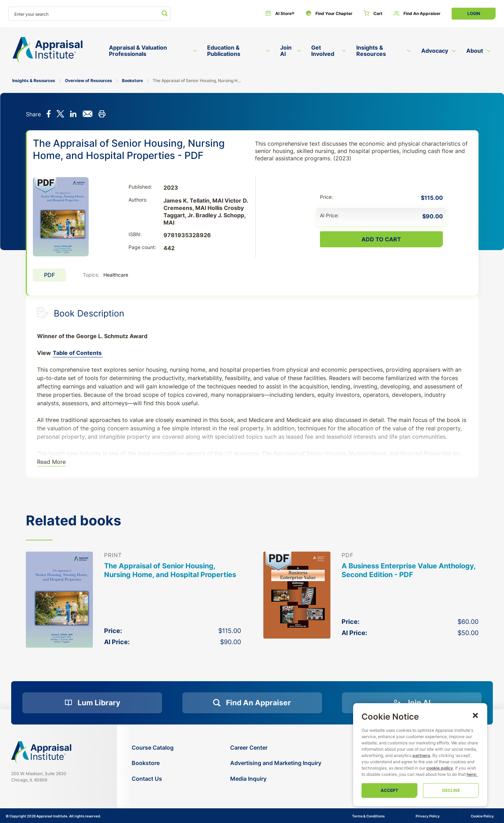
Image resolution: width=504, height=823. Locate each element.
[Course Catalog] (153, 748)
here (471, 774)
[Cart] (373, 14)
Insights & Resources (34, 81)
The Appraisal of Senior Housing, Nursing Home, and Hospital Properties (170, 570)
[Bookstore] (153, 763)
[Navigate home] (41, 752)
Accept (389, 790)
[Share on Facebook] (49, 115)
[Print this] (102, 115)
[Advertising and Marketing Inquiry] (276, 763)
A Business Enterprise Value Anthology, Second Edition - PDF (408, 570)
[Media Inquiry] (276, 779)
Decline (451, 790)
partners (421, 755)
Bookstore (132, 81)
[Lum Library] (92, 703)
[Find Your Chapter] (329, 14)
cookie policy (440, 768)
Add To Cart (381, 239)
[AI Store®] (280, 14)
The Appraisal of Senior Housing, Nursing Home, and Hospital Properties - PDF (197, 81)
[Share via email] (87, 115)
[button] (475, 715)
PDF (49, 275)
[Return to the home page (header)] (48, 50)
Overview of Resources (89, 81)
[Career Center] (276, 748)
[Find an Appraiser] (417, 14)
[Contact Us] (153, 779)
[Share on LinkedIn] (73, 115)
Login (474, 13)
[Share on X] (60, 115)
